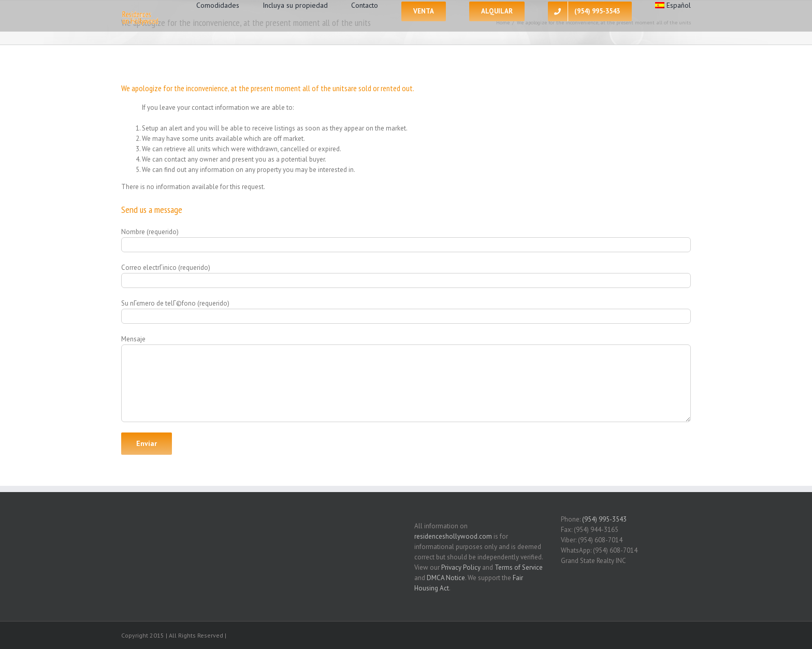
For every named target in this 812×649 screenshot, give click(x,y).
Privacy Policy (461, 567)
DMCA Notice (446, 578)
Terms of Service (519, 567)
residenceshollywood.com (453, 536)
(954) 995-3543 (604, 519)
